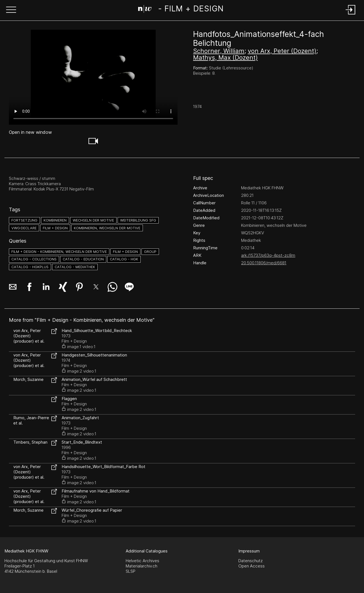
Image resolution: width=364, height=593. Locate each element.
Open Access (251, 566)
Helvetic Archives (142, 561)
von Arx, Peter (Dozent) (282, 51)
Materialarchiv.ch (141, 566)
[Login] (351, 15)
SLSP (131, 571)
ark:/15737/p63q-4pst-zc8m (268, 255)
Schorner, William (219, 51)
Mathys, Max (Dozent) (225, 57)
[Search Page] (181, 10)
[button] (11, 10)
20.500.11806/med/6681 (264, 263)
